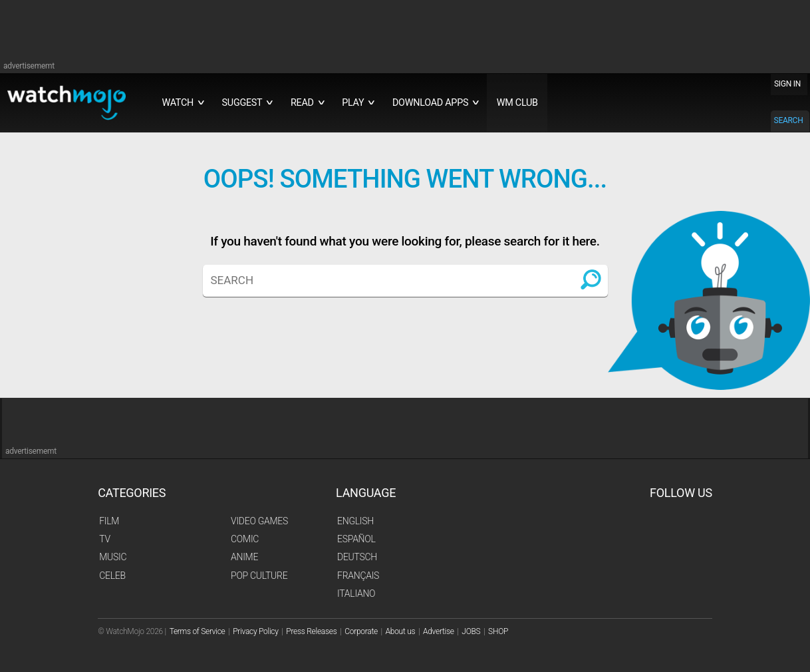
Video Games (259, 521)
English (355, 521)
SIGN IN (787, 84)
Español (356, 539)
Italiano (356, 593)
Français (358, 576)
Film (109, 521)
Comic (245, 539)
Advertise (439, 631)
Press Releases (311, 631)
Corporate (361, 631)
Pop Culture (259, 576)
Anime (244, 557)
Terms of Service (198, 631)
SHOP (498, 631)
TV (105, 539)
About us (401, 631)
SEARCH (789, 120)
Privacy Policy (255, 631)
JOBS (471, 631)
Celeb (112, 576)
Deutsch (357, 557)
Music (113, 557)
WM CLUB (517, 103)
